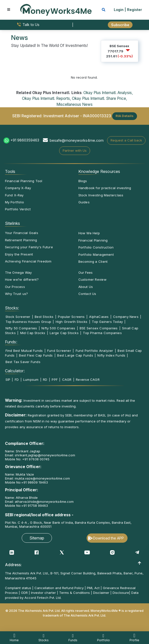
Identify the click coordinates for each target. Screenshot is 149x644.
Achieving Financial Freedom (28, 261)
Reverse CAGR (88, 380)
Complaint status (18, 588)
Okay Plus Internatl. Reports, (46, 98)
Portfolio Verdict (18, 209)
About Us (86, 287)
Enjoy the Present (19, 254)
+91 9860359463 (25, 140)
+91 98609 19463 (35, 482)
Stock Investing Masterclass (101, 195)
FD (17, 380)
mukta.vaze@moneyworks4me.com (42, 478)
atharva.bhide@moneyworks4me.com (44, 502)
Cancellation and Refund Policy (59, 588)
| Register (133, 10)
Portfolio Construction (96, 247)
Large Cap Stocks (64, 333)
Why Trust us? (17, 294)
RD (45, 380)
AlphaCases (99, 317)
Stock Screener (18, 317)
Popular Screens (71, 317)
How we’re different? (22, 279)
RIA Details (125, 116)
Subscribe (120, 25)
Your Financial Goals (22, 233)
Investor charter (43, 593)
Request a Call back (126, 140)
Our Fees (86, 272)
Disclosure (121, 593)
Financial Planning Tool (24, 181)
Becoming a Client (93, 261)
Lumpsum (31, 380)
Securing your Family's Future (29, 247)
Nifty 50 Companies (21, 328)
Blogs (83, 181)
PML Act (93, 588)
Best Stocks (44, 317)
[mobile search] (104, 10)
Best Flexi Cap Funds (36, 355)
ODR (24, 593)
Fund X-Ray (14, 195)
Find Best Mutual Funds (24, 351)
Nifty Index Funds (111, 355)
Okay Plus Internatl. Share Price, (99, 98)
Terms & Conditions (74, 593)
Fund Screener (59, 351)
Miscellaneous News (74, 104)
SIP (8, 380)
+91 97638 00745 (35, 459)
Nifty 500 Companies (58, 328)
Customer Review (92, 279)
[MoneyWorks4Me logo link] (56, 9)
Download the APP (108, 538)
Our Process (15, 287)
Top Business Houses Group (28, 322)
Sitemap (37, 538)
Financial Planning (93, 240)
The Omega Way (18, 272)
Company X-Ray (18, 188)
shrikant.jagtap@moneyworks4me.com (45, 455)
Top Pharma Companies (102, 333)
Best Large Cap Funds (75, 355)
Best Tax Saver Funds (23, 362)
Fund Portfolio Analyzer (94, 351)
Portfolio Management (96, 255)
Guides (84, 202)
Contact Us (87, 294)
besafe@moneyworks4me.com (77, 140)
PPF (55, 380)
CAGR (67, 380)
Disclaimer (101, 593)
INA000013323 (97, 116)
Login (119, 10)
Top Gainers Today (107, 322)
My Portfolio (15, 202)
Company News (126, 317)
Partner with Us (75, 150)
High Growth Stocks (72, 322)
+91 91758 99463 (35, 506)
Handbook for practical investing (105, 188)
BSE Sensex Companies (99, 328)
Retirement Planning (21, 240)
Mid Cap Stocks (33, 333)
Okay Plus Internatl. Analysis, (108, 93)
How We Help (89, 233)
